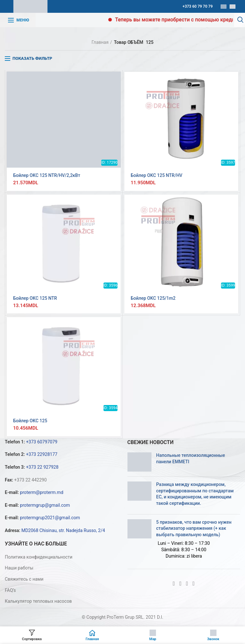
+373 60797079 (42, 442)
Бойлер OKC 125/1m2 (153, 298)
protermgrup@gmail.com (45, 505)
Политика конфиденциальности (39, 557)
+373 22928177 (42, 454)
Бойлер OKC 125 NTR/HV (156, 175)
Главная (100, 42)
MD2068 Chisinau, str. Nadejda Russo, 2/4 (63, 530)
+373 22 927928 (42, 467)
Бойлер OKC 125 (30, 421)
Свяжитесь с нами (24, 579)
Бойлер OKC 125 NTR (35, 298)
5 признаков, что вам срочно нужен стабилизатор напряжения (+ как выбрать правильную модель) (194, 528)
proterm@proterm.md (41, 492)
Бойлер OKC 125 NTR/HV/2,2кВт (47, 175)
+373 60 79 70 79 (198, 6)
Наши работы (19, 568)
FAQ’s (10, 590)
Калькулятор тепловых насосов (38, 601)
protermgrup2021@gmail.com (50, 518)
